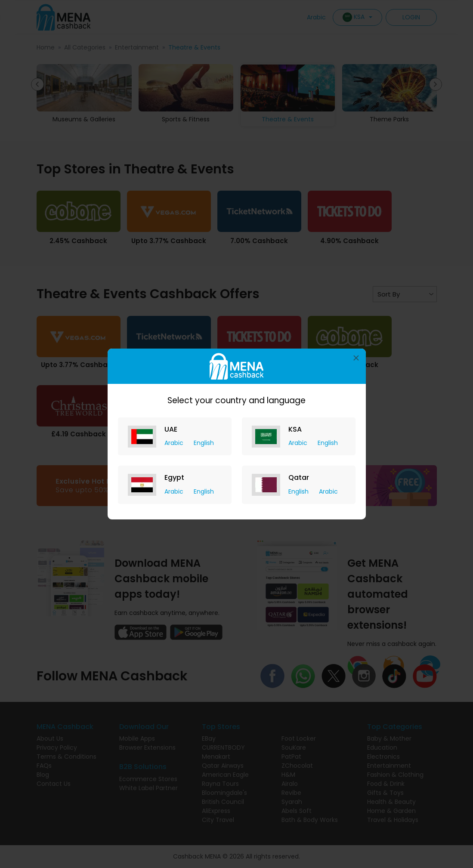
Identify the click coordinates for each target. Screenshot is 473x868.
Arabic (175, 443)
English (204, 443)
